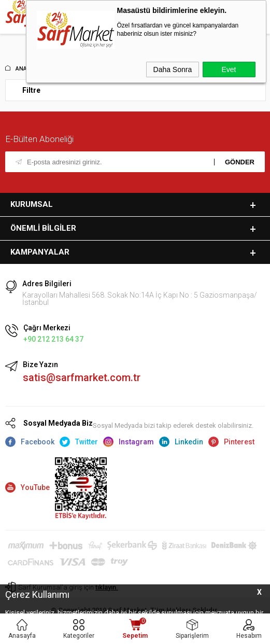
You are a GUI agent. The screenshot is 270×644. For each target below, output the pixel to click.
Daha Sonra (173, 69)
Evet (229, 69)
